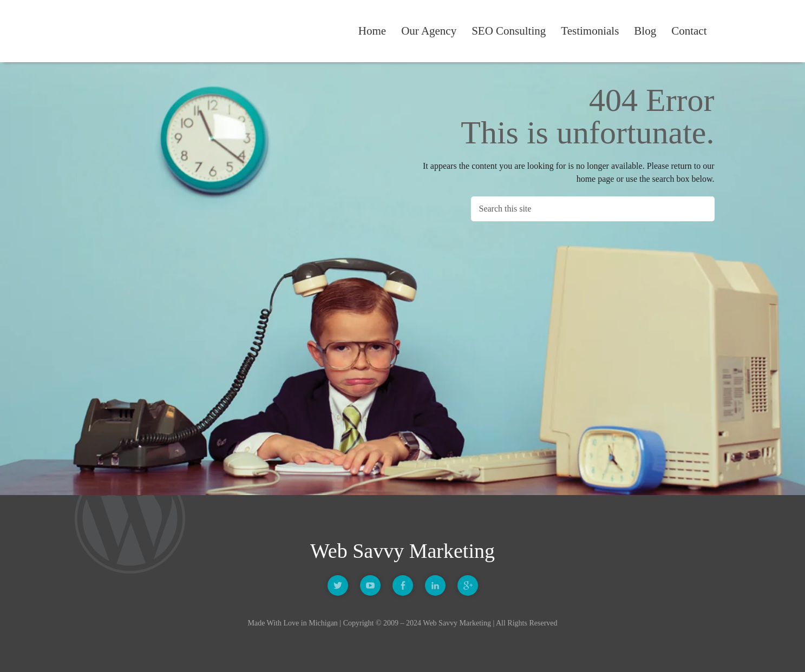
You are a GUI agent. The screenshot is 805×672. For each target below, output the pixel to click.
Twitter (338, 585)
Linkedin (435, 585)
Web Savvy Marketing (134, 31)
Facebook (403, 585)
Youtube (370, 585)
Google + (468, 585)
